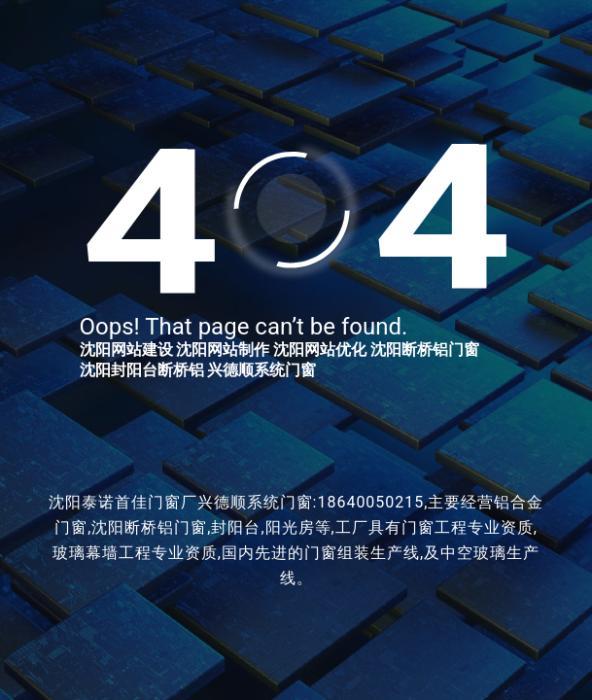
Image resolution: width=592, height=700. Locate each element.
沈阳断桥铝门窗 (425, 350)
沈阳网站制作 (223, 350)
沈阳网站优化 (320, 350)
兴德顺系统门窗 (261, 370)
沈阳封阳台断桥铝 (142, 370)
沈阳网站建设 (126, 350)
